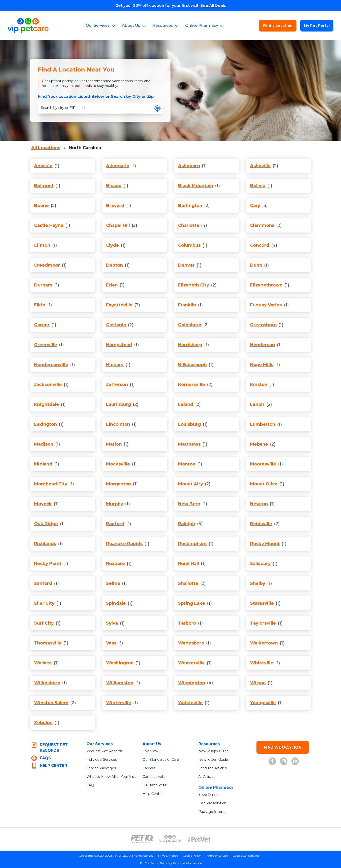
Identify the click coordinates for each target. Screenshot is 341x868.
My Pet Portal (317, 26)
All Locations (46, 148)
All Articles (207, 777)
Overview (150, 751)
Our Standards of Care (161, 760)
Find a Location (278, 26)
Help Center (153, 794)
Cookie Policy (192, 856)
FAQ (90, 785)
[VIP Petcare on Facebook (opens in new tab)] (272, 761)
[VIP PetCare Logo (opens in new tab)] (170, 839)
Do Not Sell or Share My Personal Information (171, 863)
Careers (149, 768)
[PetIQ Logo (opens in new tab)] (142, 839)
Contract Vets (154, 777)
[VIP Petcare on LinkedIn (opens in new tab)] (295, 761)
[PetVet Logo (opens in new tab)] (199, 839)
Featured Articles (213, 768)
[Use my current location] (157, 108)
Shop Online (209, 795)
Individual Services (102, 760)
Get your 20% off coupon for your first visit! (171, 6)
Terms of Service (217, 856)
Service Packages (101, 768)
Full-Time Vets (154, 785)
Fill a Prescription (212, 803)
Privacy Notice (168, 856)
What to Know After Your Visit (111, 777)
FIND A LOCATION (283, 747)
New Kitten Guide (213, 760)
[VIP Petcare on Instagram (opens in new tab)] (284, 761)
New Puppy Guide (214, 751)
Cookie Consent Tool (247, 856)
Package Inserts (212, 812)
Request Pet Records (104, 751)
